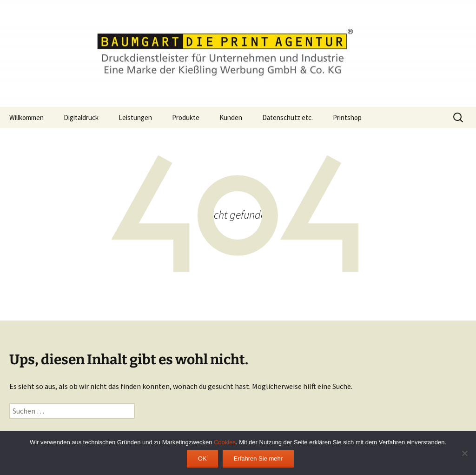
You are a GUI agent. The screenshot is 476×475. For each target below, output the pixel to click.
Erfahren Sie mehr (258, 458)
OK (202, 458)
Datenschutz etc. (288, 117)
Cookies (225, 442)
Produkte (186, 117)
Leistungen (135, 117)
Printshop (347, 117)
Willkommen (26, 117)
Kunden (231, 117)
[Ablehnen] (464, 453)
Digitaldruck (81, 117)
